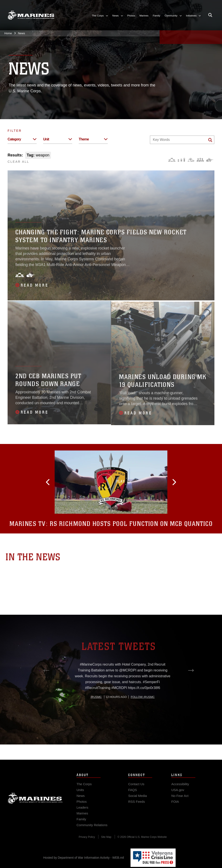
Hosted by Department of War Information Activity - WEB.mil (84, 858)
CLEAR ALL (18, 162)
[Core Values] (191, 160)
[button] (68, 482)
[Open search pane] (210, 15)
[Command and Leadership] (200, 160)
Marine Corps (35, 806)
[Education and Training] (181, 160)
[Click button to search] (210, 140)
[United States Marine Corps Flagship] (31, 15)
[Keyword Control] (182, 140)
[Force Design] (172, 160)
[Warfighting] (210, 160)
